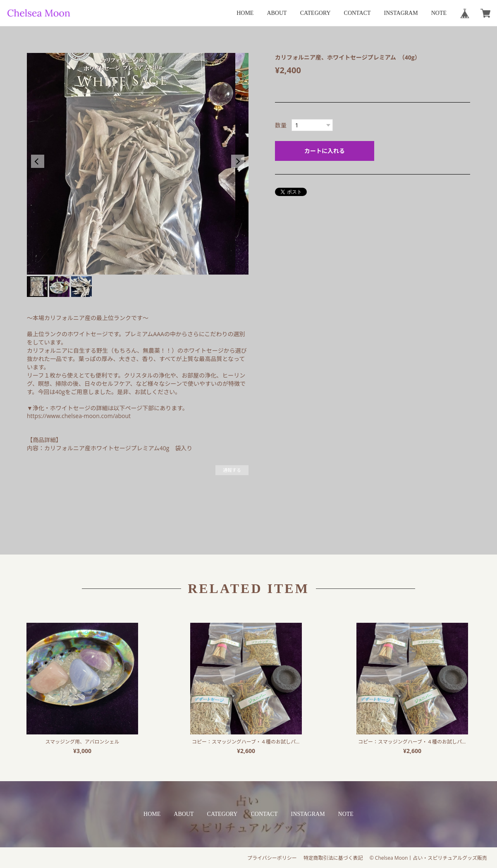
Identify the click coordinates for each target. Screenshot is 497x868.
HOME (245, 13)
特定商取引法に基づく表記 (333, 858)
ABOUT (277, 13)
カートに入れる (325, 151)
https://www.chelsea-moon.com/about (79, 416)
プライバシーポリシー (272, 858)
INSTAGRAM (401, 13)
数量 (281, 125)
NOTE (439, 13)
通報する (232, 470)
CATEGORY (315, 13)
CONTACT (357, 13)
